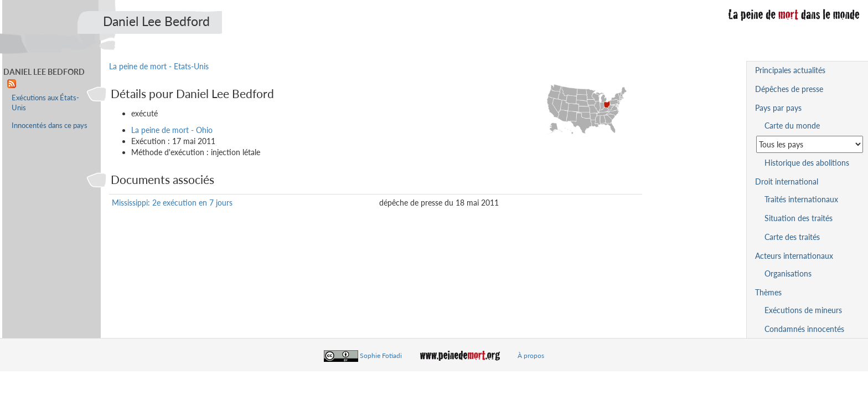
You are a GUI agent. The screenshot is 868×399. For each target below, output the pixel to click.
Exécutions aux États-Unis (45, 103)
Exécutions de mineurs (803, 310)
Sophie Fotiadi (381, 355)
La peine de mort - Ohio (172, 130)
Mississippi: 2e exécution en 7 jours (172, 203)
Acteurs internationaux (794, 256)
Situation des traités (799, 218)
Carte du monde (792, 126)
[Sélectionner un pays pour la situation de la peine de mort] (810, 144)
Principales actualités (790, 70)
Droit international (787, 181)
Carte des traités (792, 237)
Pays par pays (778, 108)
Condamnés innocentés (804, 329)
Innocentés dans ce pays (50, 126)
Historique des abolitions (807, 163)
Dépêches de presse (789, 89)
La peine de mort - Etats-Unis (159, 66)
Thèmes (768, 292)
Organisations (788, 273)
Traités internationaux (801, 199)
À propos (531, 355)
